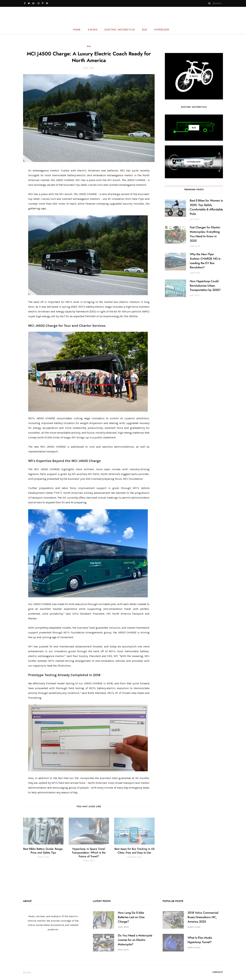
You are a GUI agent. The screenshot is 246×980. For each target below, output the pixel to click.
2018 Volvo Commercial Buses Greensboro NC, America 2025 (203, 917)
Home (77, 30)
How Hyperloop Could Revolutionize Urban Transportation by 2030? (205, 286)
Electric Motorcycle (120, 30)
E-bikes (93, 30)
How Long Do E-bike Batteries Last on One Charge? (131, 917)
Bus (145, 30)
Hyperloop (162, 30)
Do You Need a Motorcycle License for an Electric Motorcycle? (135, 940)
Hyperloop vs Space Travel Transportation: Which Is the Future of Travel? (89, 853)
